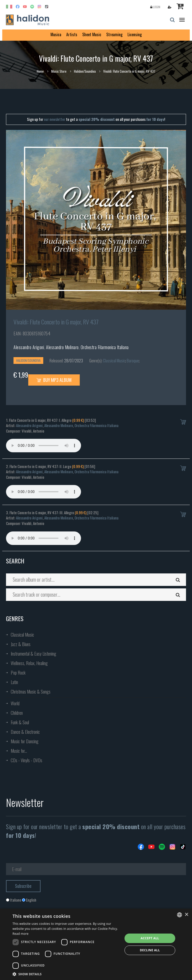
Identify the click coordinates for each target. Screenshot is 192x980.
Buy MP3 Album (54, 380)
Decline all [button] (150, 950)
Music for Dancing (25, 741)
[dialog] (96, 944)
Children (17, 713)
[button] (66, 974)
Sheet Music (92, 34)
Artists (72, 34)
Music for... (19, 751)
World (15, 703)
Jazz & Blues (21, 644)
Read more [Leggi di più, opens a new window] (20, 934)
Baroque (133, 361)
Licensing (135, 34)
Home (40, 71)
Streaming (114, 34)
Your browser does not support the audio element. (43, 446)
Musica (56, 34)
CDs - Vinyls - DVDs (26, 760)
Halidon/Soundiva (85, 71)
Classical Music (114, 361)
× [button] (186, 915)
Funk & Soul (20, 722)
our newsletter (55, 119)
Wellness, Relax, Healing (29, 663)
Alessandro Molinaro (62, 347)
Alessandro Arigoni (29, 347)
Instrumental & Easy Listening (33, 654)
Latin (14, 682)
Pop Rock (18, 673)
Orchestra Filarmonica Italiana (105, 347)
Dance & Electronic (25, 732)
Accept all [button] (150, 938)
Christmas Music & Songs (31, 692)
